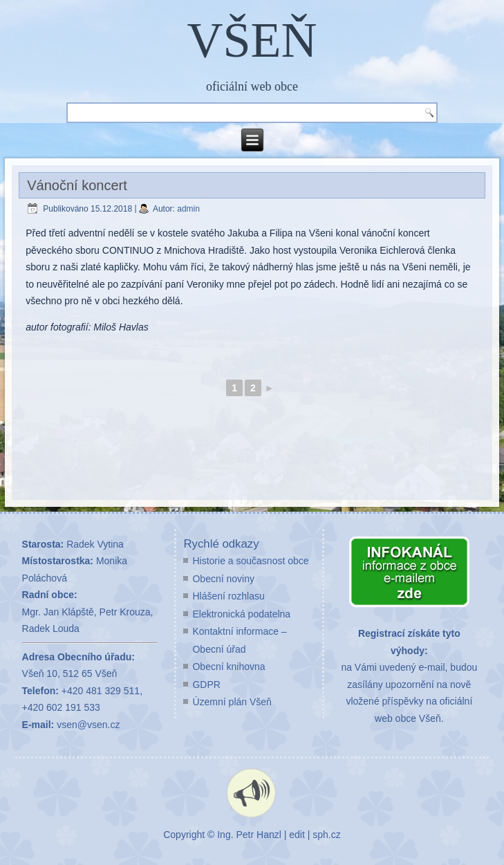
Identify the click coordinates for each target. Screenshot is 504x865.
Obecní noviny (223, 579)
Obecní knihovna (228, 667)
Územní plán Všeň (232, 702)
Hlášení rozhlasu (228, 596)
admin (188, 209)
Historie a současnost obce (250, 561)
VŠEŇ (252, 40)
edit (297, 835)
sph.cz (326, 835)
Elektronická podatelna (241, 614)
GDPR (206, 685)
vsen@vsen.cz (88, 725)
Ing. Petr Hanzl (249, 835)
